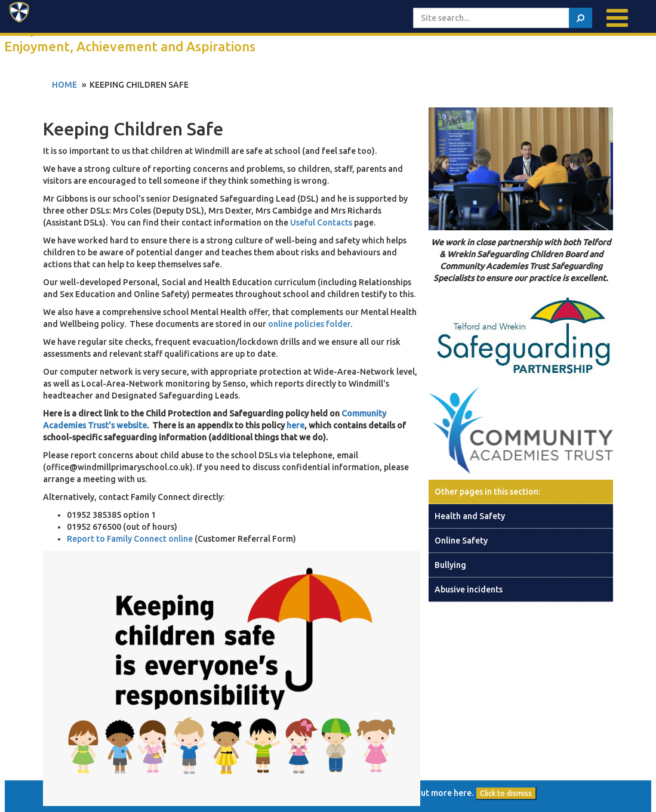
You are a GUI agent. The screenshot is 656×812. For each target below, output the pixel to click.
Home (64, 85)
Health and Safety (470, 516)
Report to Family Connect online (131, 539)
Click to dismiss (506, 793)
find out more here (435, 793)
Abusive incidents (469, 589)
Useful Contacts (321, 223)
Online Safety (461, 541)
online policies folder (309, 324)
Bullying (450, 565)
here (295, 425)
